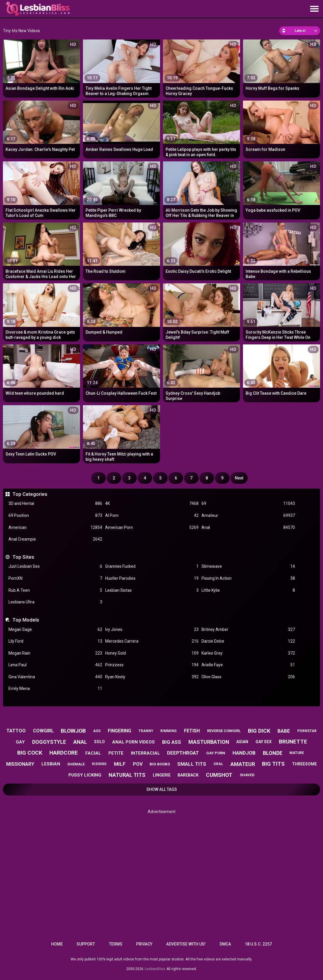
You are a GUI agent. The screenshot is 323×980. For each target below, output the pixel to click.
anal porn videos (133, 742)
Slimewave (248, 566)
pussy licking (85, 775)
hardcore (64, 753)
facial (93, 753)
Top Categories (30, 494)
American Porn (152, 528)
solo (99, 742)
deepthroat (183, 753)
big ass (172, 742)
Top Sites (23, 557)
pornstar (307, 731)
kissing (99, 764)
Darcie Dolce (248, 641)
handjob (244, 753)
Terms (116, 944)
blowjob (73, 731)
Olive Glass (248, 677)
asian (242, 742)
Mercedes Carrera (152, 641)
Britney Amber (248, 630)
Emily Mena (55, 689)
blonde (273, 753)
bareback (188, 775)
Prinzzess (152, 665)
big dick (259, 731)
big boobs (160, 764)
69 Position (55, 516)
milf (120, 764)
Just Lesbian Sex (55, 566)
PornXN (55, 578)
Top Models (26, 620)
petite (116, 753)
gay (20, 742)
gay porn (216, 753)
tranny (146, 731)
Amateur (248, 516)
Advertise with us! (186, 944)
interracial (145, 753)
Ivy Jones (152, 630)
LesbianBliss (155, 969)
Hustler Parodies (152, 578)
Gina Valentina (55, 677)
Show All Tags (162, 789)
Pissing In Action (248, 578)
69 (248, 504)
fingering (119, 731)
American (55, 528)
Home (57, 944)
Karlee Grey (248, 653)
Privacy (144, 944)
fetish (192, 731)
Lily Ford (55, 641)
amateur (243, 764)
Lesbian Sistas (152, 590)
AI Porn (152, 516)
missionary (20, 764)
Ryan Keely (152, 677)
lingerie (162, 775)
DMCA (225, 944)
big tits (273, 764)
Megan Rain (55, 653)
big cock (30, 753)
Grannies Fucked (152, 566)
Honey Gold (152, 653)
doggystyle (49, 742)
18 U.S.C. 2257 (258, 944)
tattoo (16, 731)
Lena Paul (55, 665)
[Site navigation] (314, 9)
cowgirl (43, 731)
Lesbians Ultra (55, 602)
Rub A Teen (55, 590)
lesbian (51, 764)
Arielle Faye (248, 665)
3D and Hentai (55, 504)
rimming (169, 731)
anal (80, 742)
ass (97, 731)
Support (86, 944)
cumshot (219, 775)
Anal (248, 528)
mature (297, 753)
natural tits (127, 775)
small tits (192, 764)
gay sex (264, 742)
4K (152, 504)
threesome (304, 764)
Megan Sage (55, 630)
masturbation (209, 742)
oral (218, 764)
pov (138, 764)
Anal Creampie (55, 539)
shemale (76, 764)
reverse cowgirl (224, 731)
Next (239, 478)
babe (284, 731)
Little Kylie (248, 590)
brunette (293, 742)
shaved (247, 775)
